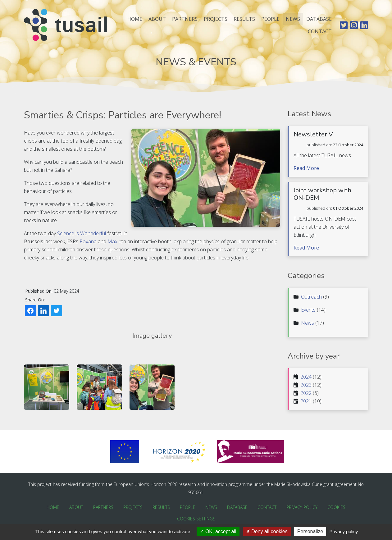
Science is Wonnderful (82, 225)
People (270, 20)
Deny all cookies (267, 531)
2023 (306, 385)
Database (319, 20)
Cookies (336, 507)
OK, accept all (218, 531)
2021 (306, 401)
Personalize (310, 531)
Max (217, 225)
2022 (306, 393)
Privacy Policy (302, 507)
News (293, 20)
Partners (185, 20)
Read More (306, 168)
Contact (320, 32)
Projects (216, 20)
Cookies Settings (196, 519)
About (157, 20)
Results (244, 20)
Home (135, 20)
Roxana (193, 225)
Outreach (311, 297)
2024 (306, 377)
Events (308, 310)
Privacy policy (344, 531)
